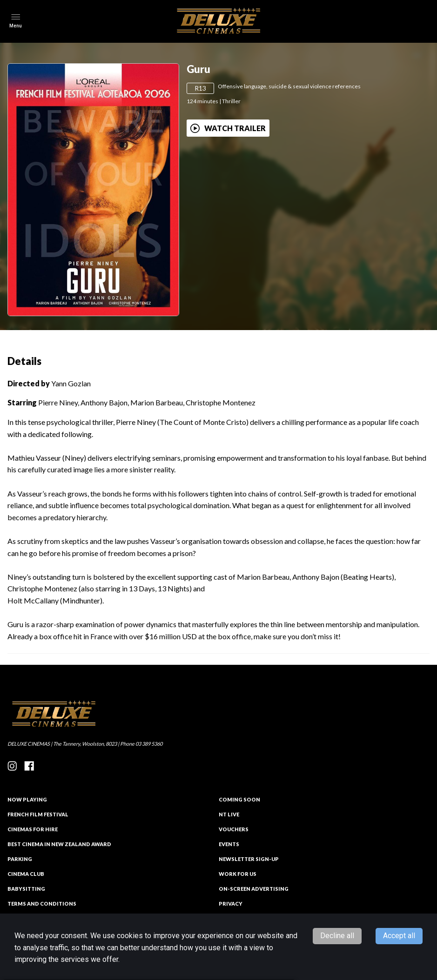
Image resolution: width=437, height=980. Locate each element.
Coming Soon (239, 799)
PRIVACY (231, 904)
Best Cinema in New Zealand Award (59, 844)
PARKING (20, 859)
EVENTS (229, 844)
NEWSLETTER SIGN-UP (249, 859)
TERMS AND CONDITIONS (42, 904)
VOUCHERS (234, 829)
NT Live (229, 814)
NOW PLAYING (27, 799)
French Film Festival (38, 814)
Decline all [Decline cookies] (337, 936)
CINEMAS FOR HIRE (33, 829)
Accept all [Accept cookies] (399, 936)
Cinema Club (26, 874)
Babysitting (26, 889)
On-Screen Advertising (254, 889)
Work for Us (238, 874)
